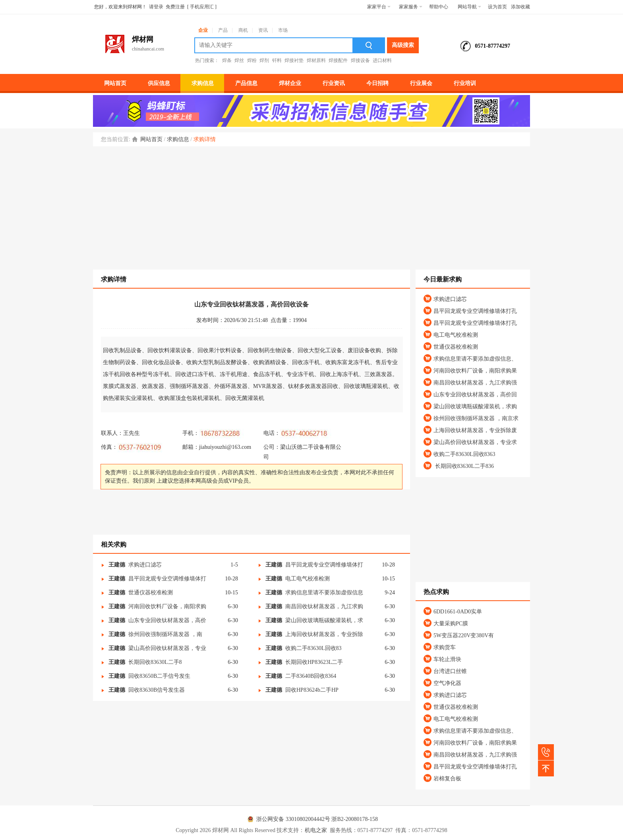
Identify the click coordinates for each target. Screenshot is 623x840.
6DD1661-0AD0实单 (458, 612)
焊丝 (239, 60)
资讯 (263, 30)
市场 (283, 30)
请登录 (156, 7)
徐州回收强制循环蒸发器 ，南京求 (476, 418)
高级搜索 (403, 45)
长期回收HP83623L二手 (314, 662)
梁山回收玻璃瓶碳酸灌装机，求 (324, 620)
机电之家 (316, 830)
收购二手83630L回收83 (313, 648)
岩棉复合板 (447, 779)
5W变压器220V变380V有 (464, 635)
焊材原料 (316, 60)
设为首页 (497, 7)
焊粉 (252, 60)
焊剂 (264, 60)
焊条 (227, 60)
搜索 (369, 45)
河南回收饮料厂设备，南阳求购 (167, 606)
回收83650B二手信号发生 (159, 676)
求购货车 (445, 647)
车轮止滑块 (447, 659)
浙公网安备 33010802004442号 (288, 819)
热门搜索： (207, 60)
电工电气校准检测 (308, 579)
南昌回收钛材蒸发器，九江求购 (324, 606)
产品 (223, 30)
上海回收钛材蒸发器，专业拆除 (324, 634)
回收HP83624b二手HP (312, 690)
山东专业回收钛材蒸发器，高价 (167, 620)
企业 (203, 30)
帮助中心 (439, 7)
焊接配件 (338, 60)
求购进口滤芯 (145, 565)
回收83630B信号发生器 (157, 690)
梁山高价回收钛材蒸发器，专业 (167, 648)
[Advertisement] (311, 206)
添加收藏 (520, 7)
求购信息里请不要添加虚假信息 (324, 593)
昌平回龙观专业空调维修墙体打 (324, 565)
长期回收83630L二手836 (464, 466)
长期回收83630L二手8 (155, 662)
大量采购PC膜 (451, 624)
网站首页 (151, 139)
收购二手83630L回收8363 (464, 454)
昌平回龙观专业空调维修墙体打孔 (475, 311)
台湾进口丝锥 (450, 671)
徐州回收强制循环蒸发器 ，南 (165, 634)
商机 (243, 30)
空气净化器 (447, 683)
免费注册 (175, 7)
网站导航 (469, 7)
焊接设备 (360, 60)
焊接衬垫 (294, 60)
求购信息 (178, 139)
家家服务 (411, 7)
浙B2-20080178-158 (355, 819)
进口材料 (382, 60)
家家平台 (379, 7)
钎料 (277, 60)
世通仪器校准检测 (151, 593)
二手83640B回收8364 (311, 676)
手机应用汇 (202, 7)
